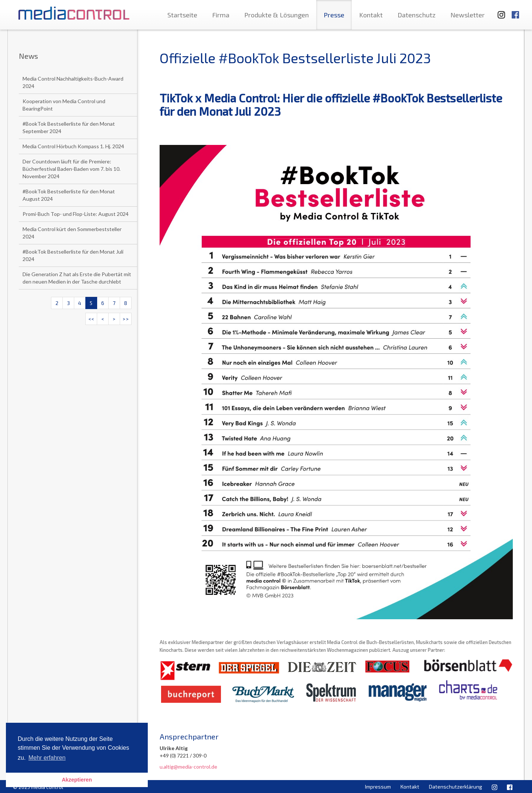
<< (91, 319)
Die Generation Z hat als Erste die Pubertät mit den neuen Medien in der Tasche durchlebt (77, 278)
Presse (334, 15)
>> (126, 319)
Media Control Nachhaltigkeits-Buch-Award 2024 (73, 82)
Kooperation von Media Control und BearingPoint (64, 105)
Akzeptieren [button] (77, 780)
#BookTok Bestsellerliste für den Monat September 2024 (69, 127)
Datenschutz (417, 15)
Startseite (182, 15)
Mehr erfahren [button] (47, 758)
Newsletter (468, 15)
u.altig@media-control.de (188, 767)
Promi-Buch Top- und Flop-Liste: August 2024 (76, 214)
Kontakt (371, 15)
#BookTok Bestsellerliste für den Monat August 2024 (69, 195)
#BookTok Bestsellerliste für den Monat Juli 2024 (73, 255)
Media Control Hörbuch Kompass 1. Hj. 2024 (73, 146)
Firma (221, 15)
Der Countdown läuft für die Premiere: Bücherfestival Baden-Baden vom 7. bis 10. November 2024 (71, 169)
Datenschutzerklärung (456, 787)
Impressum (378, 787)
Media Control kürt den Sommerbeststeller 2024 (72, 233)
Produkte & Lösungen (277, 15)
